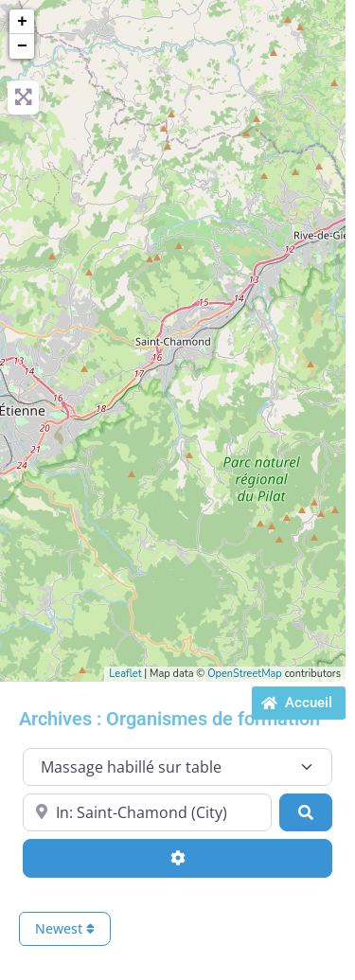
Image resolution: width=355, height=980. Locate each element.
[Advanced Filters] (177, 858)
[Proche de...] (147, 812)
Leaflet (125, 674)
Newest (65, 928)
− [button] (22, 46)
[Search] (306, 812)
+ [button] (22, 22)
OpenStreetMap (245, 674)
